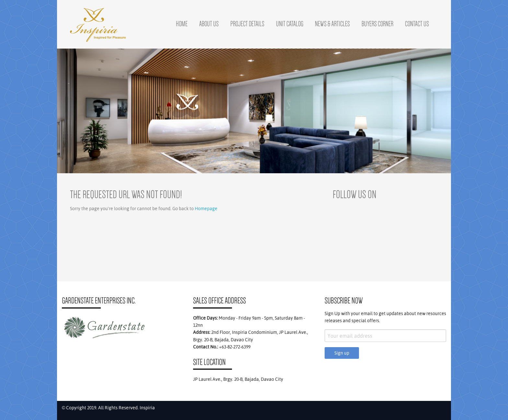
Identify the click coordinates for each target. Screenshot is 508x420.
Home (182, 24)
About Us (209, 24)
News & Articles (332, 24)
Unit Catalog (290, 24)
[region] (254, 111)
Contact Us (417, 24)
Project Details (247, 24)
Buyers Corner (377, 24)
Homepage (206, 209)
